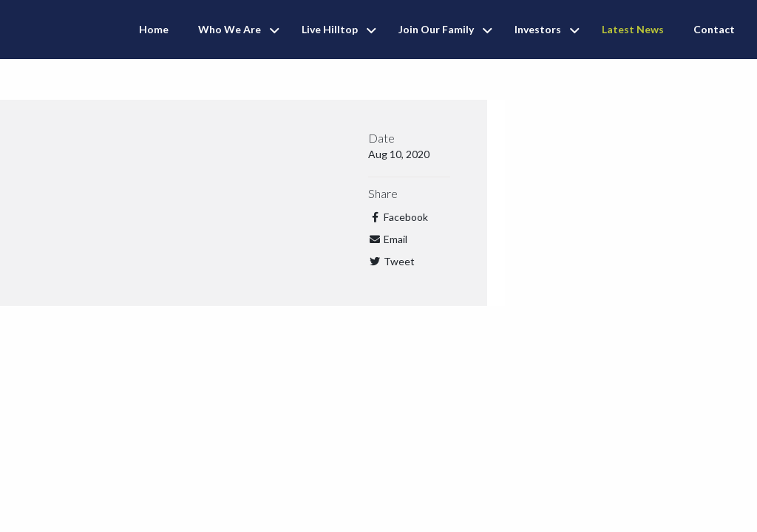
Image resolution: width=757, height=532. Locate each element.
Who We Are (230, 29)
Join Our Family (436, 29)
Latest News (633, 29)
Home (154, 29)
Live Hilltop (330, 29)
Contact (714, 29)
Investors (538, 29)
